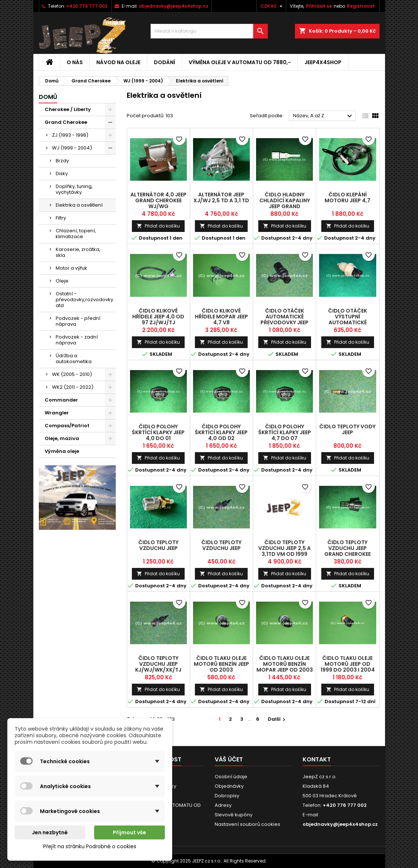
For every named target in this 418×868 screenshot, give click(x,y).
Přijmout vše (130, 832)
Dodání (164, 62)
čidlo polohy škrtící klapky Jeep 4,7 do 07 (285, 432)
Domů (48, 97)
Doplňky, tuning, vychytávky (74, 189)
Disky (62, 173)
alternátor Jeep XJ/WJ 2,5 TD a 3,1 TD (221, 197)
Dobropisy (227, 796)
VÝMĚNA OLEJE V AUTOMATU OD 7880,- (240, 62)
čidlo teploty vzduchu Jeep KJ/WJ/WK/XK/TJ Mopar (158, 667)
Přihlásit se (319, 6)
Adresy (223, 805)
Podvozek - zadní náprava (77, 340)
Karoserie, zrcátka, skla (78, 252)
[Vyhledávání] (209, 31)
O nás (75, 62)
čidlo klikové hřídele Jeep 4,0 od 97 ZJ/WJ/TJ (158, 317)
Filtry (61, 218)
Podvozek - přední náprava (78, 321)
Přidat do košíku (158, 226)
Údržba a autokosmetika (74, 359)
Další (278, 719)
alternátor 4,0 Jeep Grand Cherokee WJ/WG (158, 200)
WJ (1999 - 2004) (72, 148)
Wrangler (57, 413)
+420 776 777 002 (87, 6)
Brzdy (62, 161)
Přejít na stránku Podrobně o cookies (90, 846)
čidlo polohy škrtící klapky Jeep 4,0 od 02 (221, 432)
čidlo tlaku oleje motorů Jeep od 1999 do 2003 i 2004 (348, 664)
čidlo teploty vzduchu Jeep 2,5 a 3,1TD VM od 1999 (284, 548)
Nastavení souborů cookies (247, 824)
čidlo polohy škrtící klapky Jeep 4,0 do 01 (158, 432)
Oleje (62, 281)
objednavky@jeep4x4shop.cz (174, 6)
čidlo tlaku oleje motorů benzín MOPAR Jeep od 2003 (285, 664)
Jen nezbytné (50, 832)
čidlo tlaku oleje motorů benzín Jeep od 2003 (221, 664)
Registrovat (361, 6)
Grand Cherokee (66, 122)
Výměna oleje (62, 451)
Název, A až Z (324, 116)
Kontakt (317, 759)
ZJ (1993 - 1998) (70, 135)
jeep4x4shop (323, 62)
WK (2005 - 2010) (72, 374)
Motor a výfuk (71, 268)
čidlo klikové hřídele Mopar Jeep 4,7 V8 (221, 317)
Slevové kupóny (234, 815)
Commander (61, 400)
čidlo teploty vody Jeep (347, 429)
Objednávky (229, 786)
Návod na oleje (118, 62)
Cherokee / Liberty (68, 109)
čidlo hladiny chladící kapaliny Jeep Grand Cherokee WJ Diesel (284, 203)
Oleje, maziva (62, 438)
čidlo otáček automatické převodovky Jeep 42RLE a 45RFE (284, 320)
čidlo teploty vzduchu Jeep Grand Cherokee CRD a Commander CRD (347, 554)
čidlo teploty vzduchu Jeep (158, 545)
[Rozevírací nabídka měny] (272, 6)
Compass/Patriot (67, 426)
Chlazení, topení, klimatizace (76, 234)
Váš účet (229, 759)
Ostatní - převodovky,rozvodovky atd (84, 300)
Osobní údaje (231, 777)
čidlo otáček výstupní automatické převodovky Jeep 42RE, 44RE (347, 322)
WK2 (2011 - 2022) (73, 387)
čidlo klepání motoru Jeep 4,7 (347, 197)
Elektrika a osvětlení (79, 205)
